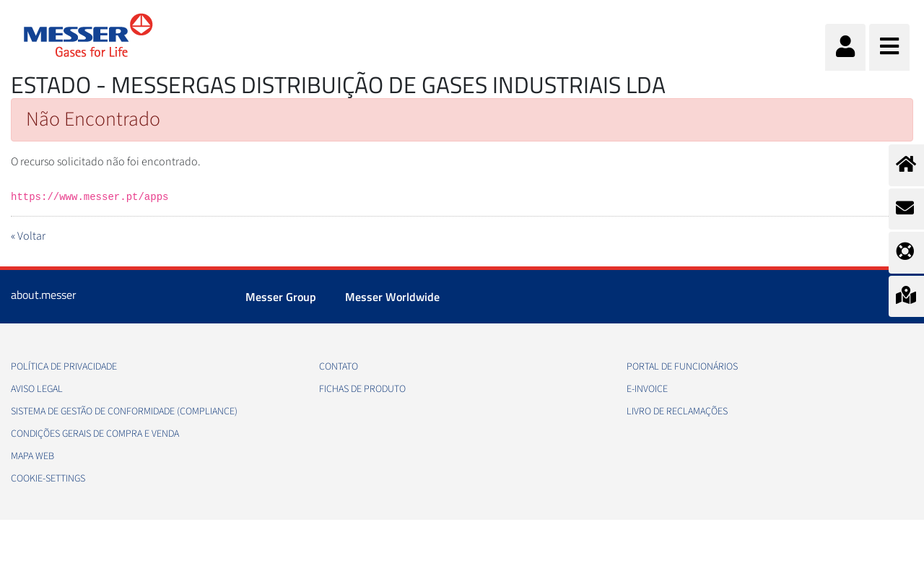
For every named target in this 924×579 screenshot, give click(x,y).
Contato (339, 367)
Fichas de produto (362, 389)
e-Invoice (647, 389)
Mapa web (32, 456)
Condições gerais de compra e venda (95, 434)
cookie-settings (48, 479)
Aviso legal (37, 389)
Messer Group (281, 297)
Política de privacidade (64, 367)
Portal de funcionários (682, 367)
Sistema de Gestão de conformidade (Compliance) (124, 412)
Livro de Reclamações (677, 412)
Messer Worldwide (392, 297)
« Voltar (28, 236)
